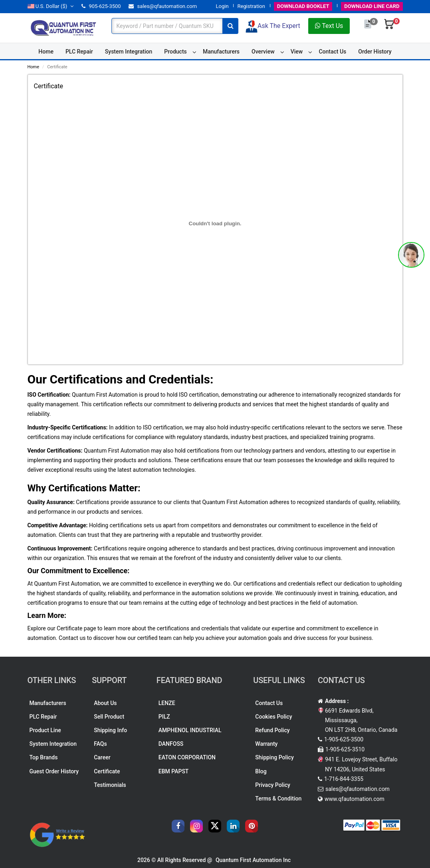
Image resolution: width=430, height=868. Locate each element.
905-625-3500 (101, 6)
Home (46, 52)
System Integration (129, 52)
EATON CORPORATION (187, 757)
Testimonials (110, 785)
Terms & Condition (278, 798)
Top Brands (44, 757)
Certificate (107, 771)
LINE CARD (372, 6)
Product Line (45, 730)
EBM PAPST (174, 771)
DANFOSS (171, 744)
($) (51, 6)
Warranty (266, 744)
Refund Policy (272, 730)
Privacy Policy (273, 785)
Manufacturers (221, 52)
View (297, 52)
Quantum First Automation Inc (253, 860)
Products (175, 52)
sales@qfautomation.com (163, 6)
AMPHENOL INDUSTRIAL (190, 730)
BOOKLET (303, 6)
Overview (263, 52)
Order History (375, 52)
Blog (261, 771)
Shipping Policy (274, 757)
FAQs (100, 744)
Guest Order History (54, 771)
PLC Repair (79, 52)
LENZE (167, 703)
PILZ (164, 717)
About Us (105, 703)
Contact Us (332, 52)
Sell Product (109, 717)
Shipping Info (110, 730)
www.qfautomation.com (355, 799)
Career (102, 757)
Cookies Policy (273, 717)
